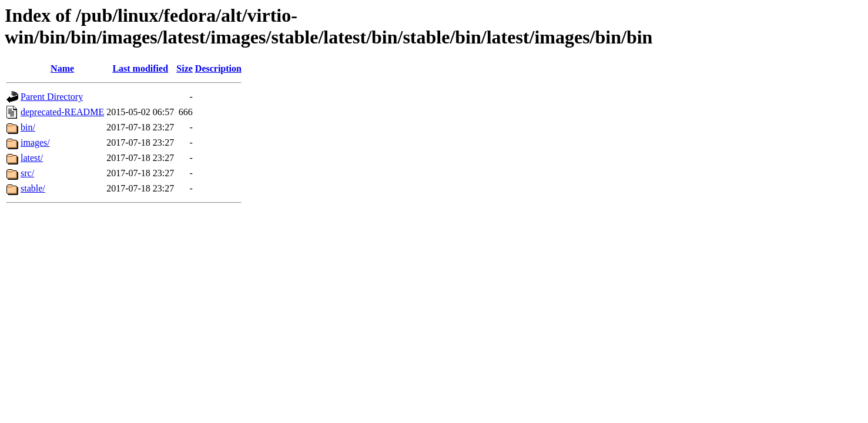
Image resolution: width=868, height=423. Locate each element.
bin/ (28, 127)
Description (218, 68)
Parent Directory (52, 97)
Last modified (140, 68)
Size (185, 68)
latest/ (32, 158)
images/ (35, 142)
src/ (27, 173)
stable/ (33, 188)
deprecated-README (62, 112)
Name (62, 68)
